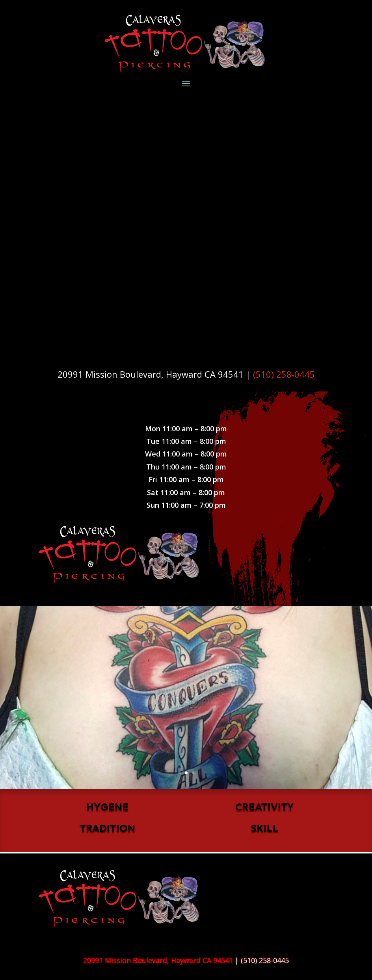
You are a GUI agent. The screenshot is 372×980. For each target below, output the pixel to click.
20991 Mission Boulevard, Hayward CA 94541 (151, 374)
